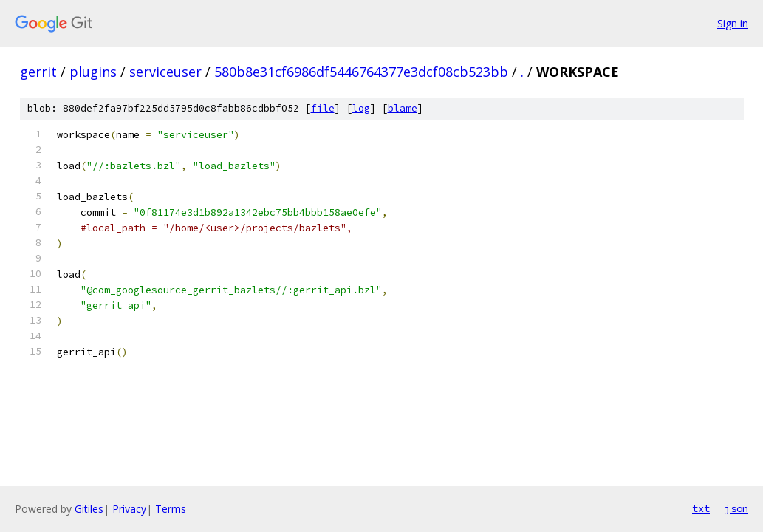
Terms (171, 509)
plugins (93, 72)
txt (701, 508)
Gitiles (89, 509)
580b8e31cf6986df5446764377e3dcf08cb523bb (361, 72)
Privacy (129, 509)
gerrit (38, 72)
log (361, 108)
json (736, 508)
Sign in (733, 23)
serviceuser (165, 72)
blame (403, 108)
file (323, 108)
